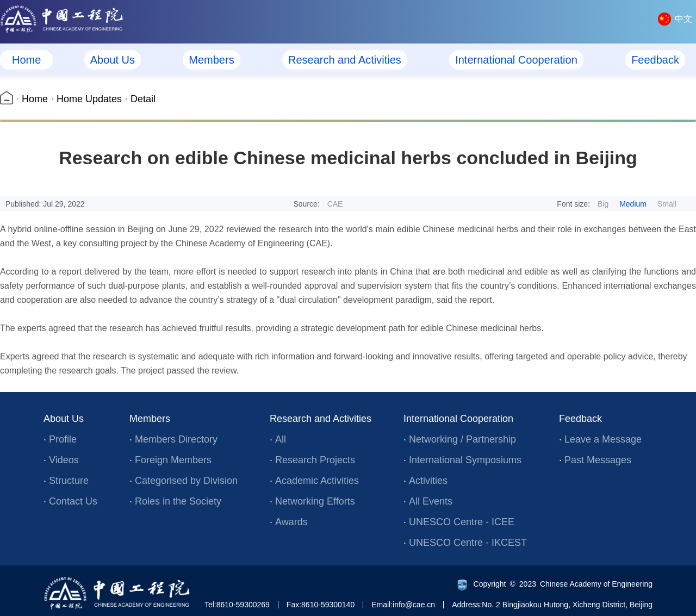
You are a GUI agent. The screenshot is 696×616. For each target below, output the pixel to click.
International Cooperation (516, 60)
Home (26, 60)
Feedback (655, 60)
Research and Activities (345, 60)
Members (211, 60)
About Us (113, 60)
